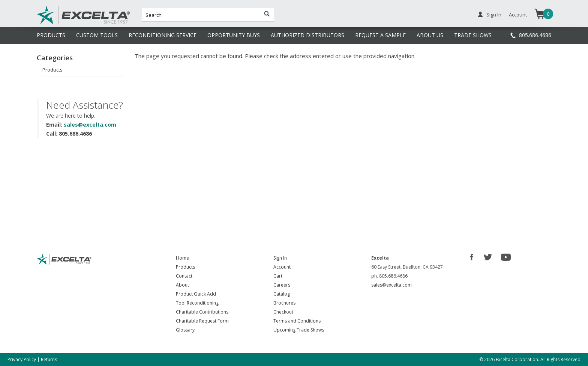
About (182, 285)
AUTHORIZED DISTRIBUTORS (307, 35)
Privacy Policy (22, 359)
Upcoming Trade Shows (299, 330)
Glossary (185, 330)
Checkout (283, 312)
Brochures (284, 303)
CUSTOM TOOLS (97, 35)
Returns (49, 359)
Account (518, 15)
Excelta (60, 24)
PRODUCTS (51, 35)
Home (182, 258)
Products (52, 70)
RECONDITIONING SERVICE (163, 35)
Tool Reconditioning (197, 303)
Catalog (282, 294)
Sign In (494, 15)
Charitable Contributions (202, 312)
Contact (184, 276)
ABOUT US (430, 35)
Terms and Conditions (297, 321)
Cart (278, 276)
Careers (282, 285)
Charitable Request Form (202, 321)
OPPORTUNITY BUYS (234, 35)
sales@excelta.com (90, 125)
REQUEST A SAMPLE (380, 35)
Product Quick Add (196, 294)
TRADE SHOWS (473, 35)
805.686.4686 (535, 35)
